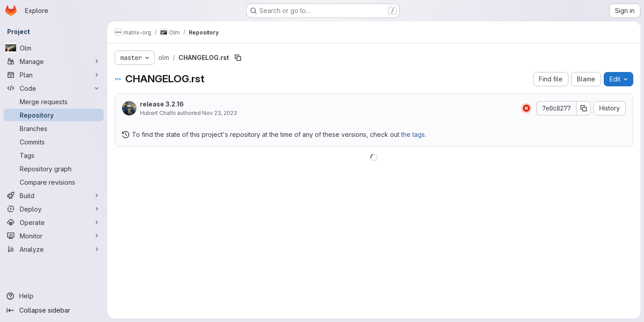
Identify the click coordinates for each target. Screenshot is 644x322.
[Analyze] (54, 249)
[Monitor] (54, 236)
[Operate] (54, 222)
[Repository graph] (54, 169)
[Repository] (54, 115)
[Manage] (54, 61)
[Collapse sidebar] (54, 310)
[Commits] (54, 142)
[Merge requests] (54, 102)
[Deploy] (54, 209)
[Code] (54, 88)
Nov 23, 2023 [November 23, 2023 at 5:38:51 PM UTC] (220, 113)
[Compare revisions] (54, 182)
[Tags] (54, 155)
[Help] (54, 296)
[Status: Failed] (526, 108)
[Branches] (54, 128)
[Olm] (54, 48)
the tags (413, 134)
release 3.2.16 (162, 104)
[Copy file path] (238, 58)
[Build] (54, 195)
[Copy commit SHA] (584, 108)
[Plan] (54, 75)
